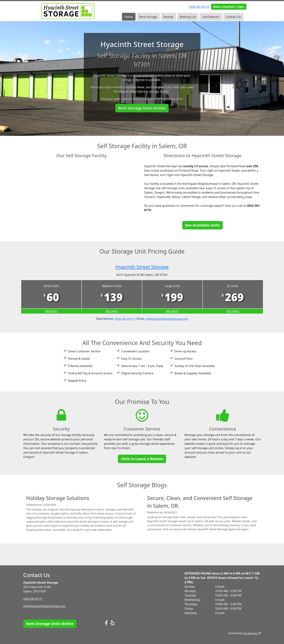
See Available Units (203, 225)
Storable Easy (251, 633)
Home (129, 17)
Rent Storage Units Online (142, 108)
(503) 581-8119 (199, 7)
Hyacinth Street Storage (142, 266)
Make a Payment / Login (229, 7)
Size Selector (211, 17)
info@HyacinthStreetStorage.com (168, 319)
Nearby (168, 17)
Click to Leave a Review (142, 459)
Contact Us (233, 17)
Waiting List (188, 17)
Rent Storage (148, 17)
